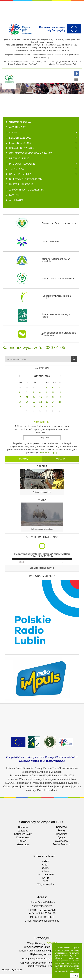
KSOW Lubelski (46, 874)
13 (27, 397)
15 (41, 397)
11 (60, 392)
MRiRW (46, 861)
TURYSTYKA (16, 169)
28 (34, 407)
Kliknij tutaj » (72, 971)
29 (20, 388)
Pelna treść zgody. (49, 453)
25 (60, 402)
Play (42, 546)
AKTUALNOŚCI (18, 127)
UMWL (46, 868)
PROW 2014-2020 (19, 158)
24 (53, 402)
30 (27, 388)
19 (20, 402)
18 (60, 397)
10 (53, 392)
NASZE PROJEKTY (20, 174)
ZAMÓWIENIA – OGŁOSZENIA (26, 190)
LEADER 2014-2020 (20, 143)
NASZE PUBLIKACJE (21, 184)
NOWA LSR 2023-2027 (22, 148)
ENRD (46, 878)
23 (47, 402)
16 (47, 397)
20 (27, 402)
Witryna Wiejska (46, 884)
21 (34, 402)
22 (41, 402)
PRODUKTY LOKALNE (22, 164)
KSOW (46, 871)
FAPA (46, 881)
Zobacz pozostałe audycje (42, 568)
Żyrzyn (61, 838)
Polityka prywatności (13, 970)
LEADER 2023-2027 (20, 138)
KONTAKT (15, 195)
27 (27, 407)
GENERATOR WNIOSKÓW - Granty (30, 153)
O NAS (13, 132)
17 (53, 397)
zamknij (75, 975)
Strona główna (20, 122)
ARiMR (46, 865)
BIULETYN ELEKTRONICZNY (26, 179)
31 (34, 388)
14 (34, 397)
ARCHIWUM (16, 200)
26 (20, 407)
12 (20, 397)
